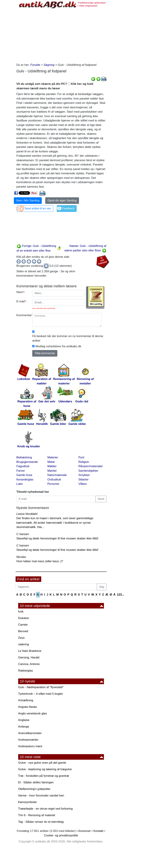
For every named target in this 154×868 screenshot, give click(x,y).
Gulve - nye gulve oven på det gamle (42, 763)
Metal (51, 462)
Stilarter (84, 480)
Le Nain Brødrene (30, 651)
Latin (20, 484)
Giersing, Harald (29, 657)
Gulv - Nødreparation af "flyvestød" (41, 687)
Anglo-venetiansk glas (33, 713)
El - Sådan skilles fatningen (36, 782)
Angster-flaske (28, 707)
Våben (83, 484)
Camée (23, 625)
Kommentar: (23, 315)
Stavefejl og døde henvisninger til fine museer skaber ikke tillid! (57, 538)
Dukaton (24, 618)
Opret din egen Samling (62, 201)
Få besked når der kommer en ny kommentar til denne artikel (68, 338)
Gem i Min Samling (28, 201)
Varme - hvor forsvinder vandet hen (41, 796)
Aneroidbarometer (30, 733)
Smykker (84, 475)
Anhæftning (26, 700)
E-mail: (22, 301)
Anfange (24, 727)
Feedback (68, 208)
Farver (21, 471)
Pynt (81, 457)
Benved (23, 631)
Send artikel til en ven (38, 208)
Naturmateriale (57, 475)
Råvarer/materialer (91, 466)
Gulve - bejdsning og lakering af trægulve (45, 769)
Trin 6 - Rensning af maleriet (37, 815)
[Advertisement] (61, 35)
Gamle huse (24, 475)
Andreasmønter (28, 740)
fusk (21, 612)
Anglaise (24, 720)
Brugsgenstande (27, 462)
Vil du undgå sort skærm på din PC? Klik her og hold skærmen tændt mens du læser (55, 86)
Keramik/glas (25, 480)
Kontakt (98, 831)
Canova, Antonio (29, 664)
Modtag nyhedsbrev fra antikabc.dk (58, 346)
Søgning (49, 65)
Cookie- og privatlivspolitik (61, 835)
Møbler (52, 466)
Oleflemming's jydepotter (34, 789)
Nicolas (21, 557)
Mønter (52, 471)
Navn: (21, 292)
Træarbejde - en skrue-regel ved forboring (45, 809)
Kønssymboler (28, 802)
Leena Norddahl (27, 514)
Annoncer (84, 831)
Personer (53, 484)
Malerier (53, 457)
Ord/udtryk (54, 480)
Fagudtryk (23, 466)
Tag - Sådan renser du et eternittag (41, 822)
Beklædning (24, 457)
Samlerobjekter (88, 471)
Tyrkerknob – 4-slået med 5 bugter (41, 694)
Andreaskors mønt (30, 746)
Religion (84, 462)
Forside (35, 65)
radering (24, 644)
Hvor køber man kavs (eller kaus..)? (40, 561)
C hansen (23, 534)
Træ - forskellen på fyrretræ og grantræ (44, 776)
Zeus (21, 638)
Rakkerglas (26, 671)
